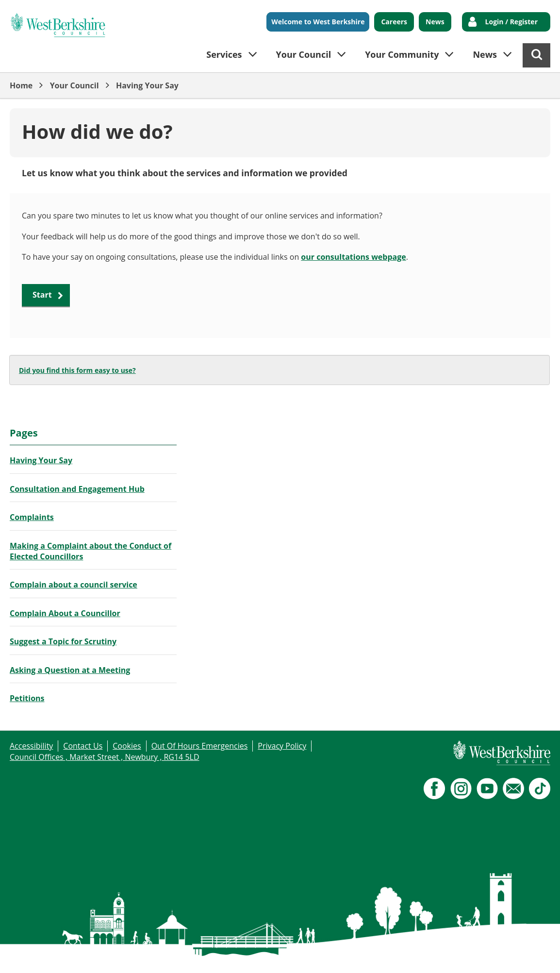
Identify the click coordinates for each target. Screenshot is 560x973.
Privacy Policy (282, 746)
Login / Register (511, 22)
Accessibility (31, 746)
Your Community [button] (402, 54)
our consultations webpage (353, 257)
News (435, 22)
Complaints (32, 517)
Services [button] (224, 54)
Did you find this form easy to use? (77, 370)
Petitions (27, 698)
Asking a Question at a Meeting (70, 670)
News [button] (485, 54)
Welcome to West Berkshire (318, 22)
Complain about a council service (74, 585)
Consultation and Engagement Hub (77, 489)
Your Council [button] (304, 54)
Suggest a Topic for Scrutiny (63, 641)
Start (42, 295)
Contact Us (83, 746)
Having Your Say (147, 85)
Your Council (74, 85)
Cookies (127, 746)
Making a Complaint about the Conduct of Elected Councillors (91, 551)
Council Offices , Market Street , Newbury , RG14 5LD (105, 757)
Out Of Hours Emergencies (200, 746)
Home (21, 85)
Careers (394, 22)
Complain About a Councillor (65, 613)
